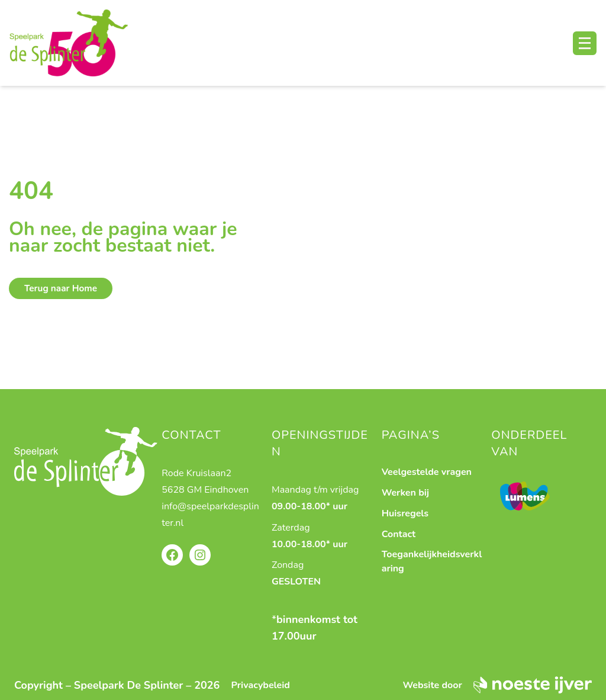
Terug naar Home (61, 288)
